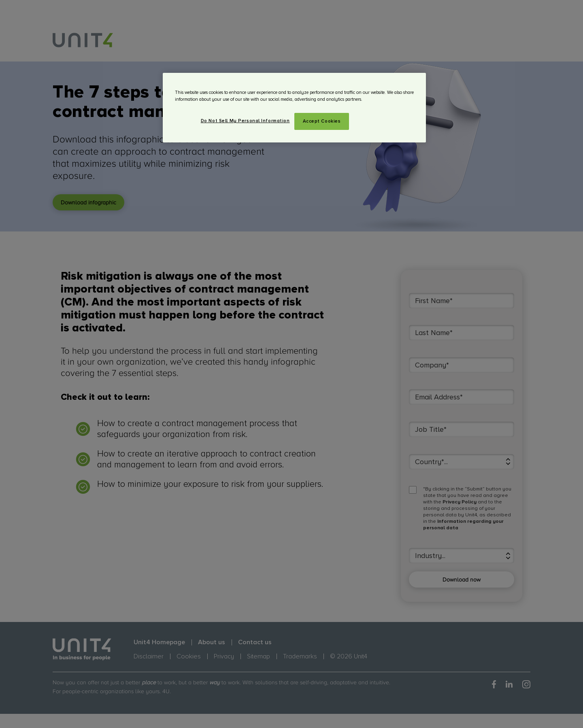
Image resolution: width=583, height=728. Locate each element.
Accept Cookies (322, 121)
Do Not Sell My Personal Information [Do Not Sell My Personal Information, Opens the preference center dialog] (245, 121)
